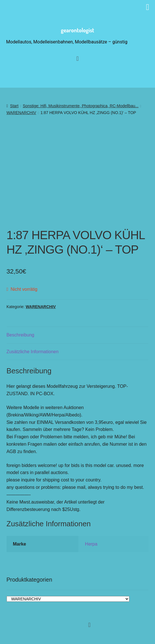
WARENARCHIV (21, 113)
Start (14, 106)
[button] (89, 625)
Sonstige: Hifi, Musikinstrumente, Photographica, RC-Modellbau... (81, 106)
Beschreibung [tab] (20, 335)
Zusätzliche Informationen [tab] (33, 352)
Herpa (91, 544)
